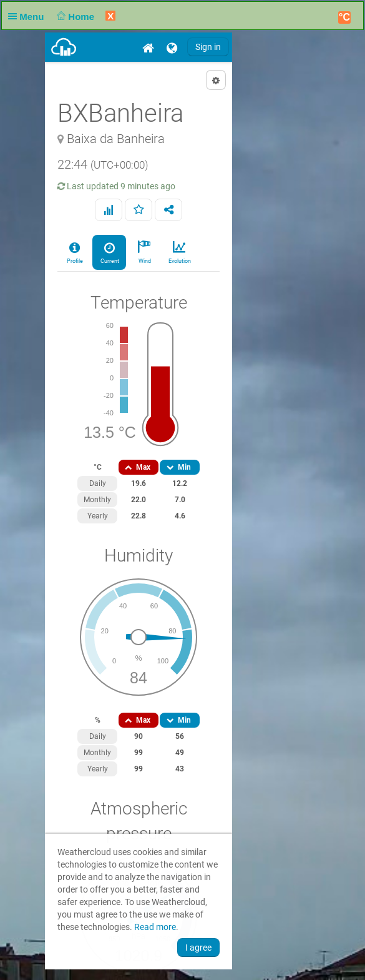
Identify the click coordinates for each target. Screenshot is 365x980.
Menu (29, 17)
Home (75, 17)
